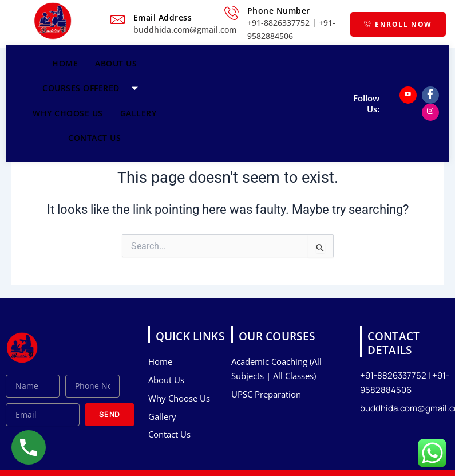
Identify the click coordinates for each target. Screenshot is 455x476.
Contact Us (94, 138)
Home (65, 63)
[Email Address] (118, 20)
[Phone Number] (232, 13)
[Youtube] (408, 95)
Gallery (139, 113)
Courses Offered (94, 88)
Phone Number (279, 11)
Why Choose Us (68, 113)
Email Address (163, 17)
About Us (116, 63)
